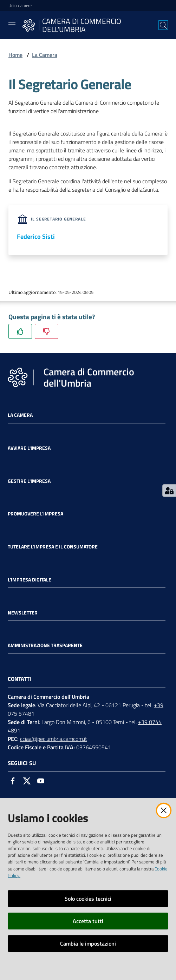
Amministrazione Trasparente (45, 645)
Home (15, 55)
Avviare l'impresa (29, 448)
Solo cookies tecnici (88, 899)
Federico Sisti (36, 236)
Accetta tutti (88, 921)
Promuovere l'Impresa (35, 514)
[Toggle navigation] (12, 25)
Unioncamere (20, 6)
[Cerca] (163, 25)
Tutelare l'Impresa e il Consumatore (53, 547)
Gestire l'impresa (29, 481)
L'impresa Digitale (30, 580)
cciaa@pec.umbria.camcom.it (54, 739)
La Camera (45, 55)
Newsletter (23, 613)
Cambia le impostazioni (88, 943)
